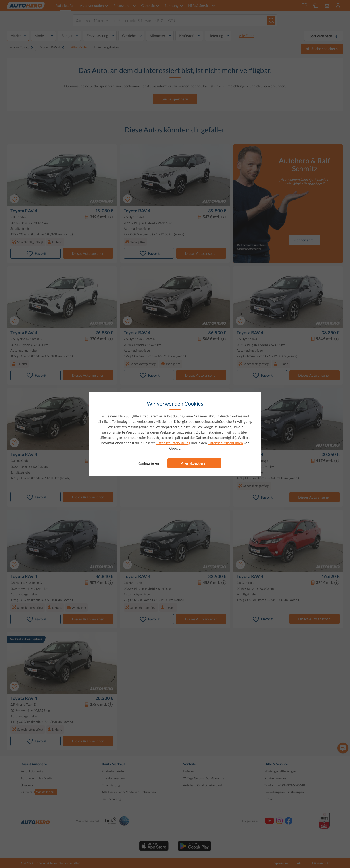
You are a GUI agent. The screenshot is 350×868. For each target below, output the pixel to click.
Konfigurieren (148, 463)
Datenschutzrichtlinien (225, 443)
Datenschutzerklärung (173, 443)
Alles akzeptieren (194, 463)
